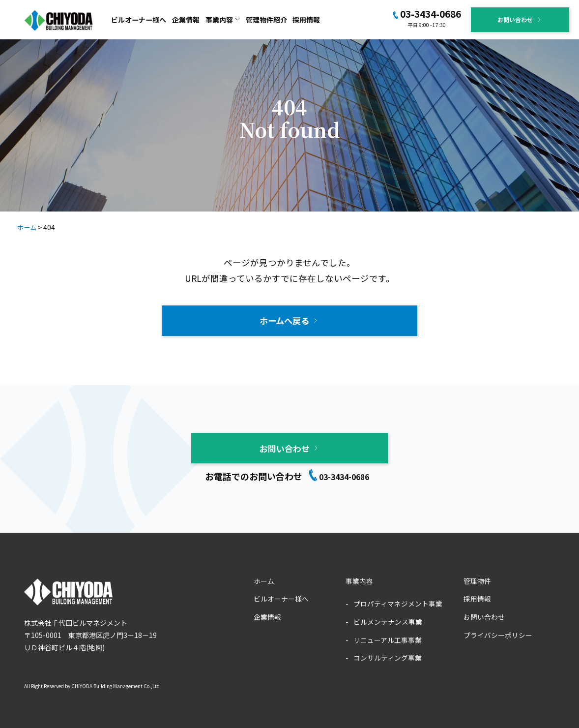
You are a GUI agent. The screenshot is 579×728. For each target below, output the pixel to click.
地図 (95, 646)
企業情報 (186, 20)
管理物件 (477, 580)
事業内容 (359, 580)
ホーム (264, 580)
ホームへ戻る (285, 320)
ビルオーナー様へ (139, 20)
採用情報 (306, 20)
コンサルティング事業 (388, 656)
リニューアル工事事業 (388, 638)
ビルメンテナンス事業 (388, 621)
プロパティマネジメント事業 (398, 603)
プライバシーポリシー (498, 634)
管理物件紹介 (266, 20)
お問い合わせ (515, 19)
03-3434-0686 (431, 14)
